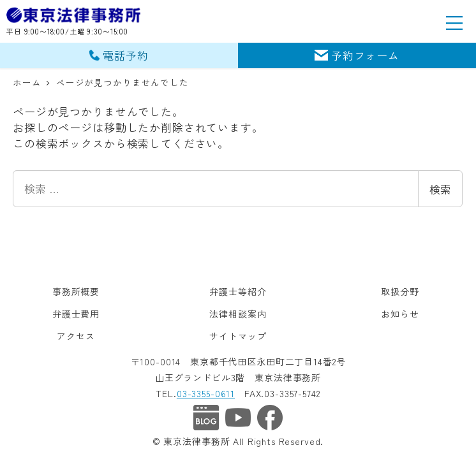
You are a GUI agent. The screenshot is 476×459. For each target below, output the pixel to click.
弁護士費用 (76, 314)
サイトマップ (238, 336)
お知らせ (400, 314)
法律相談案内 (238, 314)
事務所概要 (76, 291)
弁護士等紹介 (238, 291)
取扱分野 (400, 291)
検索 (440, 189)
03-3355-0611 (206, 393)
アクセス (76, 336)
